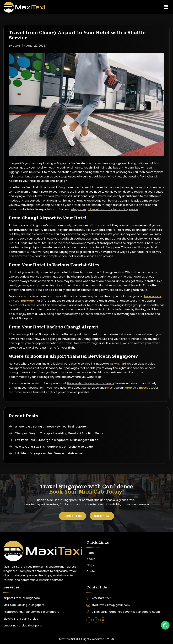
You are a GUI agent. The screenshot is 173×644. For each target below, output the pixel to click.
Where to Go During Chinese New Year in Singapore (50, 427)
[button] (107, 7)
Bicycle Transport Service (21, 619)
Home (91, 553)
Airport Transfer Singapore (22, 598)
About (91, 559)
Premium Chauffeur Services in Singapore (31, 612)
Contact (92, 571)
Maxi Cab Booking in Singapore (24, 605)
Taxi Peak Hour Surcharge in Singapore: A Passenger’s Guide (56, 440)
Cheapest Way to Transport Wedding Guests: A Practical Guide (59, 433)
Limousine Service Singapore (23, 626)
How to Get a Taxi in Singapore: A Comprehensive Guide (54, 447)
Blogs (90, 565)
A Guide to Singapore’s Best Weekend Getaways (49, 453)
